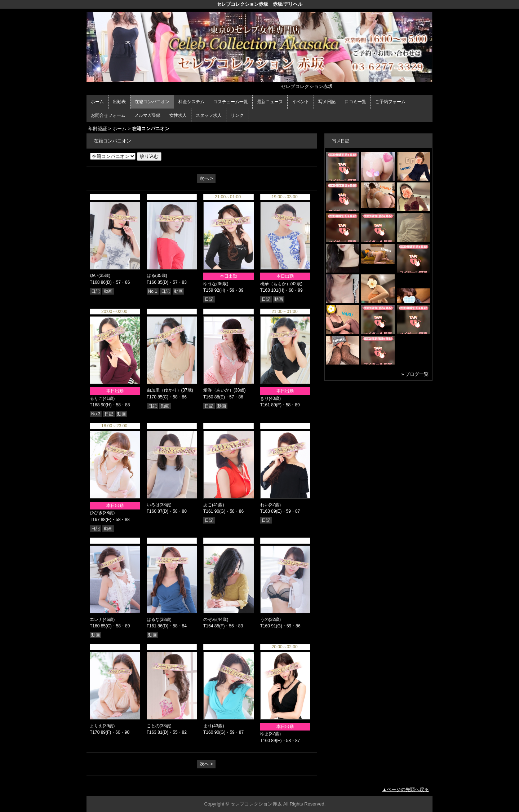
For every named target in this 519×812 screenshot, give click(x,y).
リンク (237, 115)
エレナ (96, 619)
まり (208, 726)
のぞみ (210, 619)
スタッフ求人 (209, 115)
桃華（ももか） (275, 284)
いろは (153, 505)
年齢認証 (98, 129)
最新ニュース (270, 102)
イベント (301, 102)
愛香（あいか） (218, 390)
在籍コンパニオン (152, 102)
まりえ (96, 726)
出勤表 (119, 102)
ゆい (94, 275)
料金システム (191, 102)
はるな (153, 619)
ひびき (96, 513)
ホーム (97, 102)
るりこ (96, 398)
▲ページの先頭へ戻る (405, 789)
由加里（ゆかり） (164, 390)
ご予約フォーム (390, 102)
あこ (208, 505)
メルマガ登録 (147, 115)
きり (265, 398)
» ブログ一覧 (415, 374)
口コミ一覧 (355, 102)
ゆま (265, 734)
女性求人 (178, 115)
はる (151, 275)
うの (265, 619)
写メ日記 (327, 102)
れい (265, 505)
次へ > (206, 178)
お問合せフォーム (108, 115)
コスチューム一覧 (231, 102)
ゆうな (210, 284)
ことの (153, 726)
